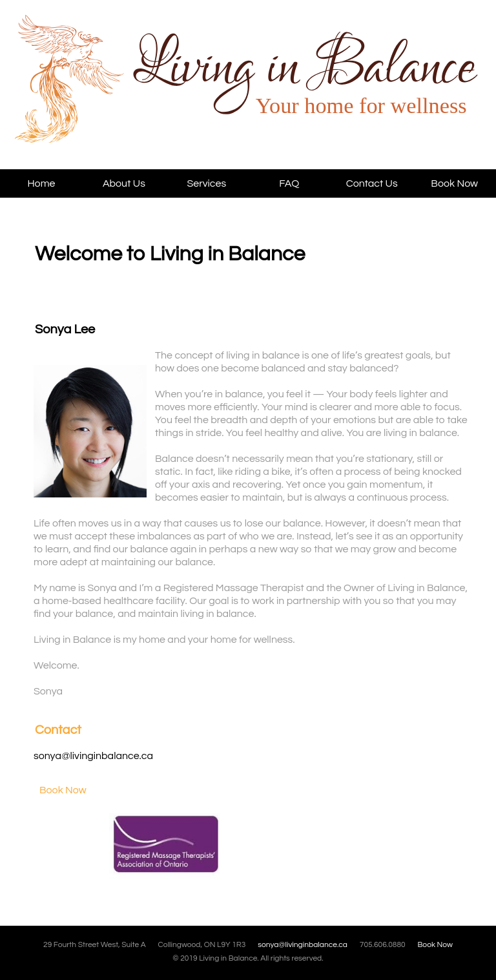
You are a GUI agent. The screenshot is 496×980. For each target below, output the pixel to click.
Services (206, 183)
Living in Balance (108, 92)
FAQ (289, 183)
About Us (124, 183)
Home (41, 183)
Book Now (454, 183)
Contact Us (372, 183)
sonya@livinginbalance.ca (93, 756)
